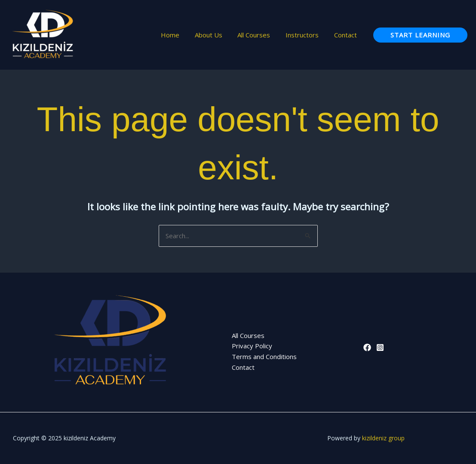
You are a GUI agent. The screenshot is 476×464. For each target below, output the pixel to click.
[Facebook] (367, 347)
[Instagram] (380, 347)
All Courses (260, 35)
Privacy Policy (252, 346)
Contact (347, 35)
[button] (420, 35)
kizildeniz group (383, 438)
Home (181, 35)
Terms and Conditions (264, 356)
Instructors (306, 35)
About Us (217, 35)
